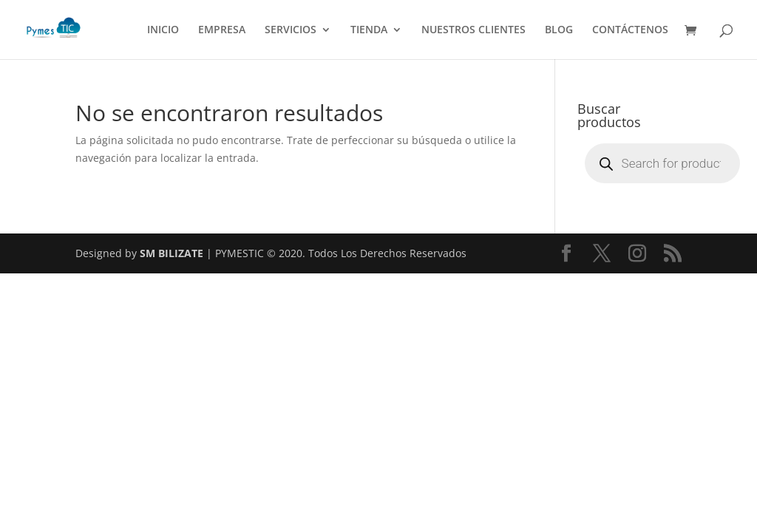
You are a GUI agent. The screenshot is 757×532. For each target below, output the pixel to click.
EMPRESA (222, 30)
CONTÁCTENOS (630, 30)
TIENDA (369, 30)
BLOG (559, 30)
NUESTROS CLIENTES (473, 30)
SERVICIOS (291, 30)
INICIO (163, 30)
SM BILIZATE (172, 253)
